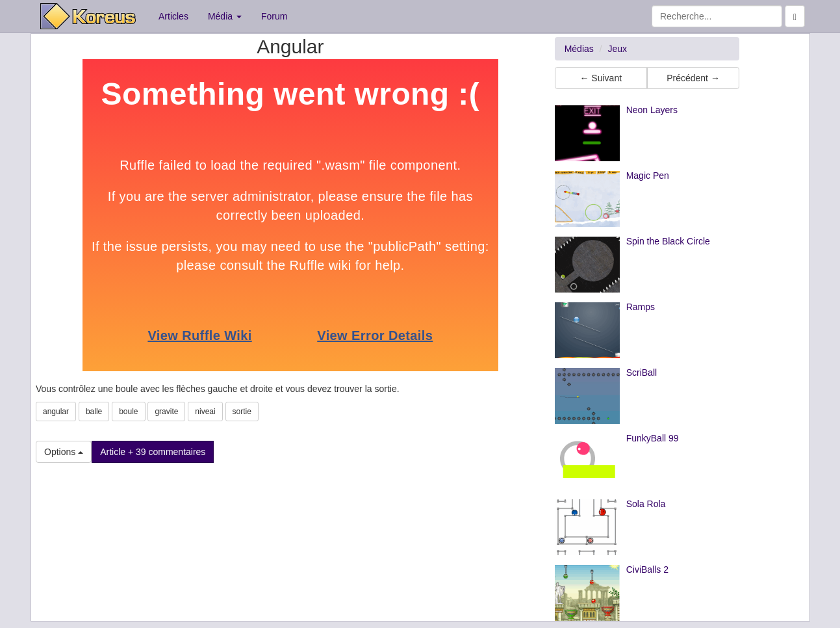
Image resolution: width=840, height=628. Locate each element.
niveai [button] (205, 412)
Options (64, 452)
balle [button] (94, 412)
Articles (173, 16)
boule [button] (128, 412)
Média (225, 16)
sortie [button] (242, 412)
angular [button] (56, 412)
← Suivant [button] (601, 78)
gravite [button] (166, 412)
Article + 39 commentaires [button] (153, 452)
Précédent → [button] (693, 78)
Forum (274, 16)
